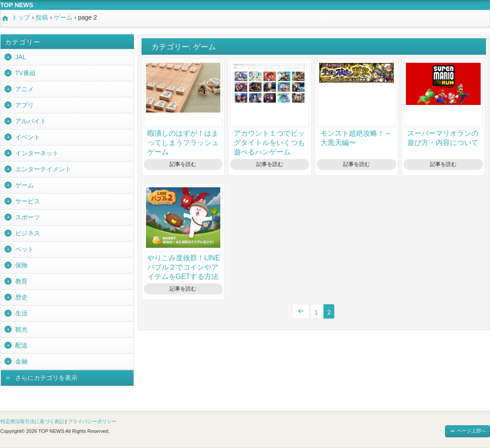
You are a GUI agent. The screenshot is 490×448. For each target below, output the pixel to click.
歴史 (21, 297)
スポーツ (28, 217)
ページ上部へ (468, 431)
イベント (28, 137)
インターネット (37, 153)
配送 (21, 345)
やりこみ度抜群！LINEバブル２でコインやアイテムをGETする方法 (184, 267)
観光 (21, 329)
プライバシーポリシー (92, 421)
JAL (20, 57)
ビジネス (28, 233)
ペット (24, 249)
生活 (21, 313)
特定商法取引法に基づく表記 (32, 421)
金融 (21, 361)
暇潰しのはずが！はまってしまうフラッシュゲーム (183, 143)
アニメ (24, 89)
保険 (21, 265)
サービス (28, 201)
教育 (21, 281)
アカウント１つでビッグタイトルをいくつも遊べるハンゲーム (269, 143)
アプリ (24, 105)
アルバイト (31, 121)
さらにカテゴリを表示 (46, 378)
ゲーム (24, 185)
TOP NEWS (17, 5)
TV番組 (25, 73)
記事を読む (183, 164)
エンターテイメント (43, 169)
